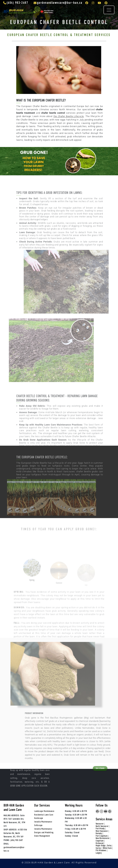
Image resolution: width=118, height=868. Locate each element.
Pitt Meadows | (101, 851)
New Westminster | (103, 839)
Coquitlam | (100, 841)
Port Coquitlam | (102, 836)
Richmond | (100, 844)
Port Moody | (101, 829)
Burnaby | (99, 834)
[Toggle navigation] (109, 10)
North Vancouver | (102, 827)
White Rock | (108, 848)
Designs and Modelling (44, 833)
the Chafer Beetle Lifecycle (69, 116)
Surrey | (99, 848)
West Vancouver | (102, 831)
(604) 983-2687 (16, 840)
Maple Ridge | (101, 846)
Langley (99, 853)
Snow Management (42, 836)
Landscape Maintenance (44, 811)
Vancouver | (100, 824)
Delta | (110, 846)
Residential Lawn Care (44, 815)
